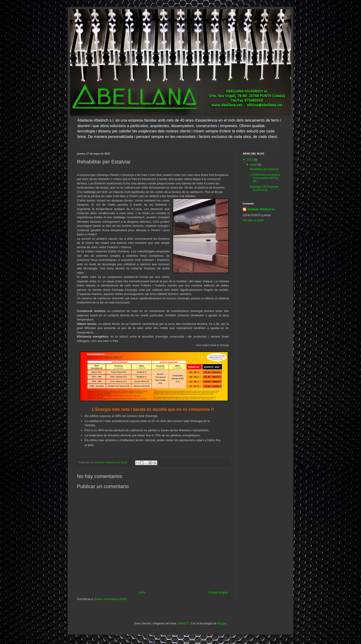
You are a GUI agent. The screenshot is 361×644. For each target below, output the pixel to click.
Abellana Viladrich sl (261, 209)
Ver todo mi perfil (253, 220)
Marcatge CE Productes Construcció (264, 188)
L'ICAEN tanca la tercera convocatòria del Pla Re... (265, 178)
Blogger (222, 624)
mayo (254, 165)
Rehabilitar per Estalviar (264, 169)
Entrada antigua (218, 592)
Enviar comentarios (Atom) (111, 599)
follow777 (184, 624)
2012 (250, 160)
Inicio (142, 592)
